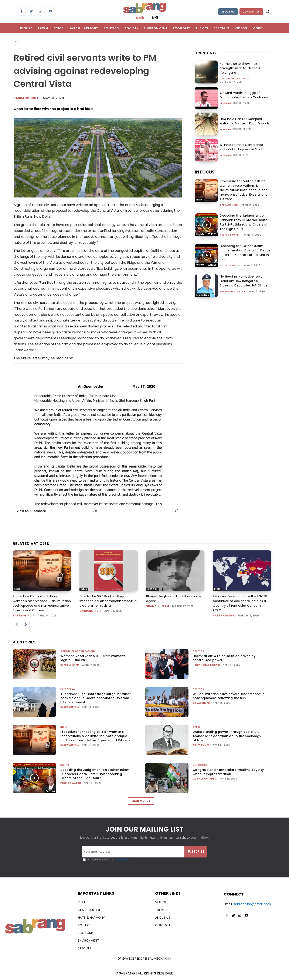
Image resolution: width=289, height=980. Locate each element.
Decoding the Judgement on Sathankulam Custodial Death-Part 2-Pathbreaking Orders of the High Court (245, 222)
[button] (267, 11)
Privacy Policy (121, 860)
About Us (228, 12)
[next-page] (26, 625)
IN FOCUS (205, 172)
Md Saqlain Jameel (205, 779)
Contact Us (251, 12)
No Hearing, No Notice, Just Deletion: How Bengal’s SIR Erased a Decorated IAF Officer (244, 281)
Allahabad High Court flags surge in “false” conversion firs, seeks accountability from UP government (96, 698)
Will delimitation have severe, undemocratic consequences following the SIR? (229, 696)
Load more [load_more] (141, 801)
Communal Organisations (78, 651)
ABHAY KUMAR (201, 745)
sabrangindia (229, 205)
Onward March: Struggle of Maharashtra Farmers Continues (244, 95)
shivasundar (201, 703)
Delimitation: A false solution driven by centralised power (224, 658)
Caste (197, 727)
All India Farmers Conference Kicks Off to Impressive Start (245, 147)
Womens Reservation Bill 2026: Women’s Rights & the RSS (93, 658)
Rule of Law (68, 689)
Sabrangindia (26, 98)
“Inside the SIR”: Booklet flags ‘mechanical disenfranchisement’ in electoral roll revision (108, 601)
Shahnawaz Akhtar (233, 291)
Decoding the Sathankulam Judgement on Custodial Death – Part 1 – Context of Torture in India (245, 253)
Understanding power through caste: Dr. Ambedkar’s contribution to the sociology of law (227, 736)
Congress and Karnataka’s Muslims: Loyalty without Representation (228, 772)
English (141, 17)
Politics (198, 651)
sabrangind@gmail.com (252, 904)
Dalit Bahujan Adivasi (234, 79)
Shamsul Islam (158, 606)
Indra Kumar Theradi (206, 665)
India (18, 42)
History (152, 589)
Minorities (203, 295)
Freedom (225, 103)
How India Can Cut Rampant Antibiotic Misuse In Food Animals (244, 121)
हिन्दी (155, 17)
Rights (200, 234)
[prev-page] (17, 625)
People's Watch (230, 235)
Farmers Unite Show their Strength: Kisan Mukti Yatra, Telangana (240, 68)
